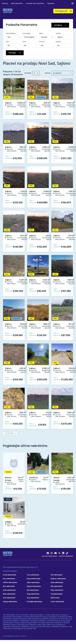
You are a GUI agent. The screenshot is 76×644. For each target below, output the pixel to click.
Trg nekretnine (57, 593)
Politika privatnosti (50, 556)
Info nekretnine (9, 578)
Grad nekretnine (10, 574)
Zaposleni (51, 3)
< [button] (5, 433)
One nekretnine (33, 597)
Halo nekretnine (33, 582)
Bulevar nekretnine (58, 578)
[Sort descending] (38, 72)
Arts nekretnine (9, 597)
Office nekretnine (10, 582)
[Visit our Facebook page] (48, 552)
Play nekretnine (57, 589)
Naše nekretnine (17, 3)
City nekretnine (33, 574)
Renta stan (55, 597)
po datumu (57, 72)
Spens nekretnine (34, 586)
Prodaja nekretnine (35, 601)
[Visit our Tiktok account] (67, 552)
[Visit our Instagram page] (52, 552)
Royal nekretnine (34, 578)
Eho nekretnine (9, 586)
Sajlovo (60, 36)
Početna (5, 3)
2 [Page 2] (12, 433)
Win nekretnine (57, 586)
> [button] (16, 433)
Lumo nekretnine (57, 601)
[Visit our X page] (59, 552)
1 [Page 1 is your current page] (8, 433)
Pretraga (15, 52)
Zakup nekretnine (10, 601)
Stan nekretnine (9, 589)
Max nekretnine (9, 593)
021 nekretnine (56, 574)
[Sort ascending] (34, 72)
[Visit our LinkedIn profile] (63, 552)
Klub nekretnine (57, 582)
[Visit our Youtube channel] (55, 552)
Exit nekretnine (33, 589)
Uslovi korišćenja (66, 556)
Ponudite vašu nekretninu (35, 3)
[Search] (71, 11)
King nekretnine (33, 593)
